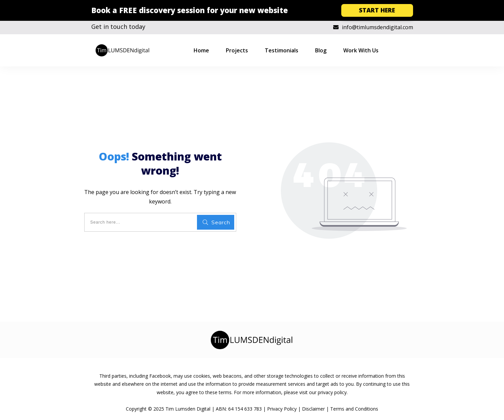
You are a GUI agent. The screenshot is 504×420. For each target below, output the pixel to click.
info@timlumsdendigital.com (377, 27)
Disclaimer (313, 409)
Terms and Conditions (354, 409)
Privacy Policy (282, 409)
